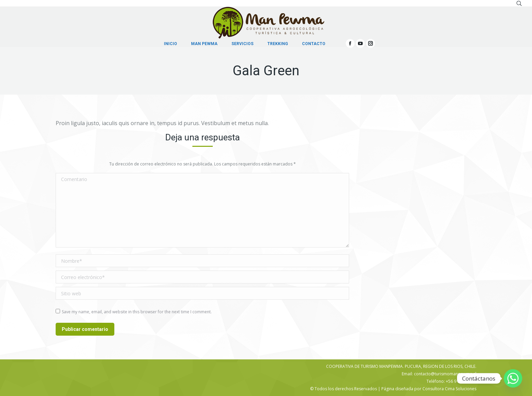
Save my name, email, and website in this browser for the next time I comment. (137, 312)
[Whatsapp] (513, 378)
